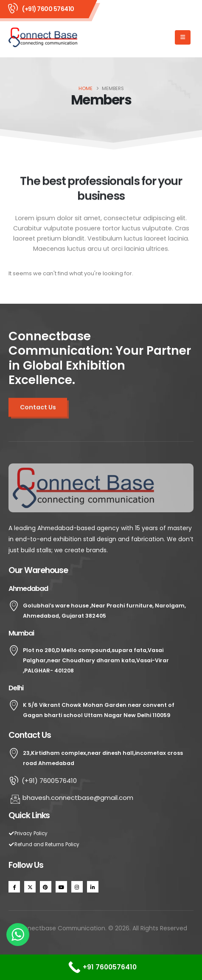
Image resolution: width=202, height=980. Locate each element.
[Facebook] (14, 887)
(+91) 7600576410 (43, 781)
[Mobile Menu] (183, 37)
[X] (30, 887)
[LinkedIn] (93, 887)
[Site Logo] (43, 37)
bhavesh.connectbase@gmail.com (72, 798)
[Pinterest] (46, 887)
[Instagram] (77, 887)
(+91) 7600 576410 (48, 9)
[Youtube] (61, 887)
